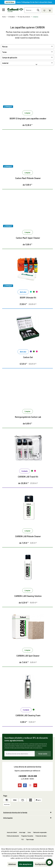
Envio (29, 833)
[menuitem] (5, 10)
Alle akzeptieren (26, 864)
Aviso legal (22, 833)
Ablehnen (12, 864)
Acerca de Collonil (12, 833)
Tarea (4, 52)
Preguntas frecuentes (27, 837)
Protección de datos (41, 837)
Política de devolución (13, 837)
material (5, 63)
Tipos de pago (30, 840)
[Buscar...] (33, 10)
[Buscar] (38, 10)
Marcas (5, 46)
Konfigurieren (41, 864)
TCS (22, 840)
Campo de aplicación (10, 57)
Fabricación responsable (40, 833)
